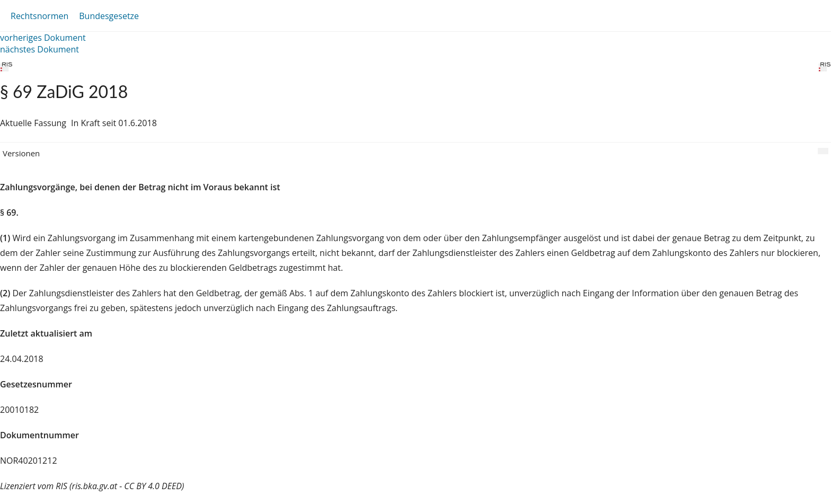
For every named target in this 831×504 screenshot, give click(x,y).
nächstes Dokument (39, 49)
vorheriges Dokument (43, 38)
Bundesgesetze (109, 16)
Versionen (21, 153)
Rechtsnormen (39, 16)
